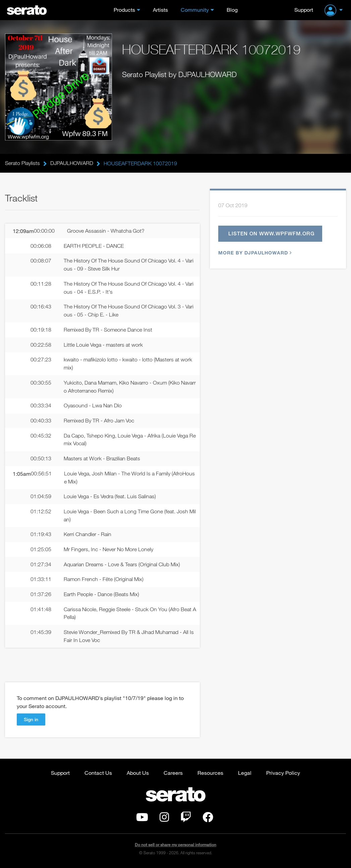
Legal (245, 774)
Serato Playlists (22, 163)
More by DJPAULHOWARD (254, 253)
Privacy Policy (283, 774)
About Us (138, 774)
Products (124, 10)
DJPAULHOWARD (72, 163)
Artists (160, 10)
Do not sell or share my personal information (175, 846)
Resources (210, 774)
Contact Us (98, 774)
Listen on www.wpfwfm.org (271, 234)
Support (304, 10)
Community (195, 10)
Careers (173, 774)
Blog (232, 10)
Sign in (31, 721)
